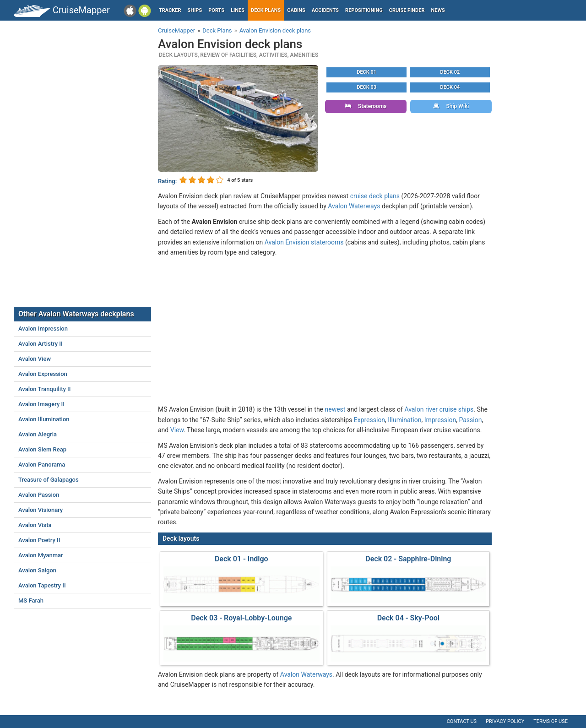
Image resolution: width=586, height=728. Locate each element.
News (438, 10)
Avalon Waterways (354, 206)
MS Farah (31, 600)
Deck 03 (366, 87)
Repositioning (364, 10)
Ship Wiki (451, 106)
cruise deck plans (375, 196)
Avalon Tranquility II (44, 389)
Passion (470, 420)
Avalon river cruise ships (439, 409)
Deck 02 (450, 72)
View (177, 430)
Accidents (325, 10)
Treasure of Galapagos (49, 480)
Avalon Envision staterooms (304, 242)
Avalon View (35, 359)
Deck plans (266, 10)
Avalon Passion (39, 495)
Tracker (170, 10)
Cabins (296, 10)
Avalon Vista (35, 525)
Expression (369, 420)
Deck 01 (366, 72)
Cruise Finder (407, 10)
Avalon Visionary (41, 510)
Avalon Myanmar (41, 555)
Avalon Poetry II (39, 540)
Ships (195, 10)
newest (335, 409)
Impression (440, 420)
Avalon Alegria (38, 434)
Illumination (404, 420)
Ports (216, 10)
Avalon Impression (43, 329)
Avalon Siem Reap (42, 449)
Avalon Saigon (37, 570)
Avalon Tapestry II (42, 585)
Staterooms (366, 106)
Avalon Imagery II (41, 404)
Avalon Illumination (44, 419)
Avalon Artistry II (41, 344)
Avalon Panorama (42, 465)
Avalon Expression (43, 374)
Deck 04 (450, 87)
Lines (238, 10)
